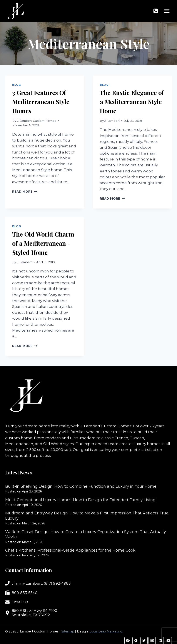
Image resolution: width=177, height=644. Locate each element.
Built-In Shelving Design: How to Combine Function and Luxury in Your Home (81, 486)
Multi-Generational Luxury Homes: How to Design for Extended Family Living (80, 500)
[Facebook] (128, 641)
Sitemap (68, 631)
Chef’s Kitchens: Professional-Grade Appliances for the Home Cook (70, 550)
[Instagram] (152, 641)
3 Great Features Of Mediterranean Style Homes (41, 102)
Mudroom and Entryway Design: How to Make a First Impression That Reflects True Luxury (87, 516)
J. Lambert (112, 121)
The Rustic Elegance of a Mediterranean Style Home (132, 102)
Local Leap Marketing (106, 631)
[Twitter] (144, 641)
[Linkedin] (160, 641)
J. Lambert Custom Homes (36, 121)
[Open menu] (167, 11)
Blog (17, 85)
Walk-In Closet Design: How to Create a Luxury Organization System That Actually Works (86, 534)
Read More (25, 192)
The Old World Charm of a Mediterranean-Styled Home (43, 243)
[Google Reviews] (136, 641)
